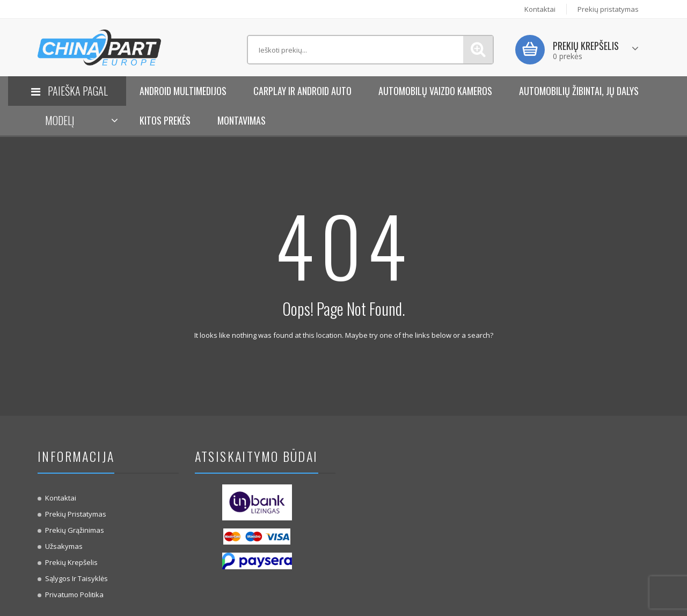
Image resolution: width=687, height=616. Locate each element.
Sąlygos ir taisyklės (76, 578)
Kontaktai (540, 9)
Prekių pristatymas (608, 9)
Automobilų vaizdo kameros (435, 91)
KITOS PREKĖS (165, 120)
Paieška (478, 50)
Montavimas (242, 120)
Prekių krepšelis (71, 562)
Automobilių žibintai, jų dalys (579, 91)
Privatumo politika (74, 595)
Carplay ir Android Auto (302, 91)
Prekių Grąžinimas (75, 530)
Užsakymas (64, 546)
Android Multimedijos (183, 91)
